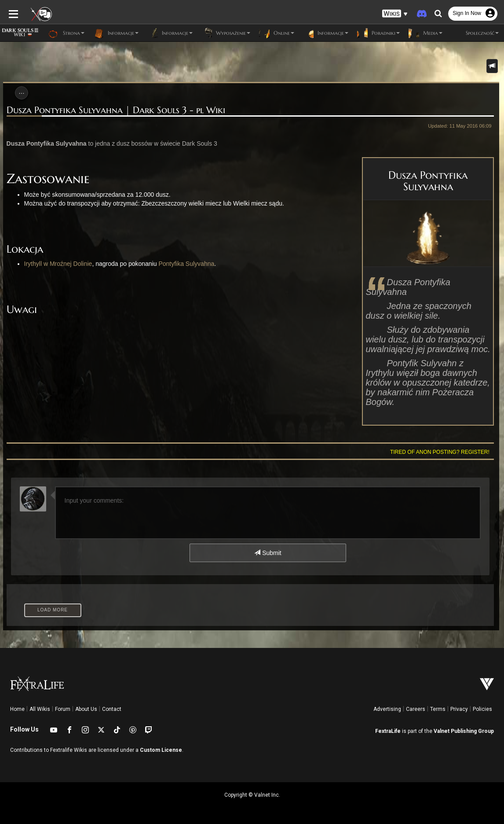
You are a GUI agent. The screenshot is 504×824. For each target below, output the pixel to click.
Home (17, 709)
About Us (86, 709)
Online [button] (277, 33)
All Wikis (40, 709)
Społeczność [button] (475, 33)
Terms (438, 709)
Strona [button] (66, 33)
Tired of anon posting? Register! (443, 452)
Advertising (387, 709)
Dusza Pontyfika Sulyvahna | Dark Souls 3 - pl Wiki (113, 110)
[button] (395, 13)
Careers (416, 709)
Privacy (459, 709)
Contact (112, 709)
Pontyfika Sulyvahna (183, 264)
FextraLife (388, 731)
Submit (268, 553)
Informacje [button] (116, 33)
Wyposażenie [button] (226, 33)
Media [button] (425, 33)
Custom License (161, 750)
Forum (63, 709)
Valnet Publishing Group (464, 731)
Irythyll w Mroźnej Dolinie (55, 264)
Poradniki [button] (378, 33)
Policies (482, 709)
